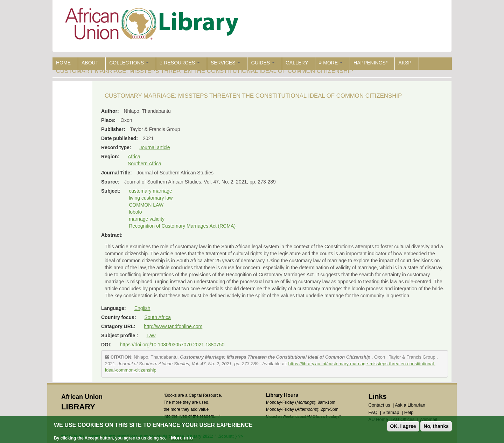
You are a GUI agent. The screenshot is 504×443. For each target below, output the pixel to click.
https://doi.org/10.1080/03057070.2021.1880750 (172, 345)
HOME (63, 63)
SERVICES (225, 63)
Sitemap (391, 412)
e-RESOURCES (180, 63)
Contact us (379, 405)
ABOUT (90, 63)
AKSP (405, 63)
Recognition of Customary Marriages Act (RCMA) (182, 226)
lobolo (135, 212)
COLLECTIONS (129, 63)
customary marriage (150, 191)
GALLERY (297, 63)
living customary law (151, 198)
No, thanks (436, 426)
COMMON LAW (146, 205)
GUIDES (263, 63)
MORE (331, 63)
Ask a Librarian (410, 405)
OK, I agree (403, 426)
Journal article (155, 147)
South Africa (157, 317)
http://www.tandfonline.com (173, 326)
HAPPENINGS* (370, 63)
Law (151, 335)
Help (409, 412)
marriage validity (147, 219)
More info (182, 438)
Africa (134, 157)
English (142, 308)
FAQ (373, 412)
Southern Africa (145, 164)
